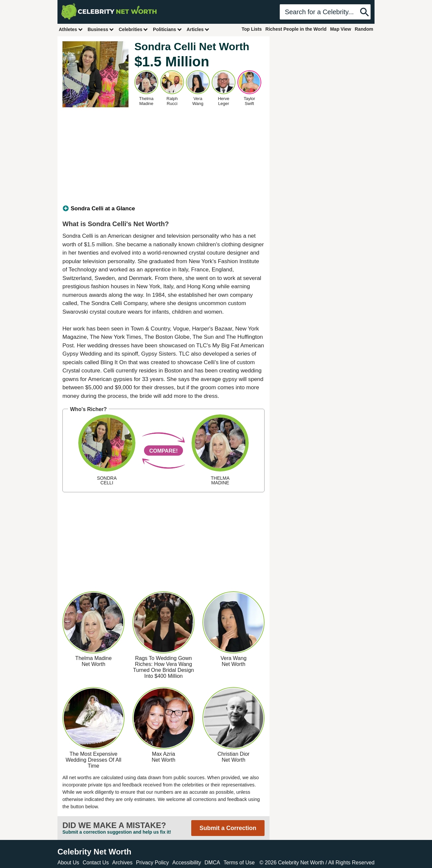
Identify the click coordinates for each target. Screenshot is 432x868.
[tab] (163, 209)
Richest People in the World (296, 29)
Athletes (71, 29)
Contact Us (96, 863)
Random (364, 29)
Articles (198, 29)
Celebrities (133, 29)
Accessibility (187, 863)
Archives (122, 863)
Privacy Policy (153, 863)
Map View (341, 29)
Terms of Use (239, 863)
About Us (68, 863)
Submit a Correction (228, 828)
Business (101, 29)
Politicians (167, 29)
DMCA (212, 863)
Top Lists (252, 29)
